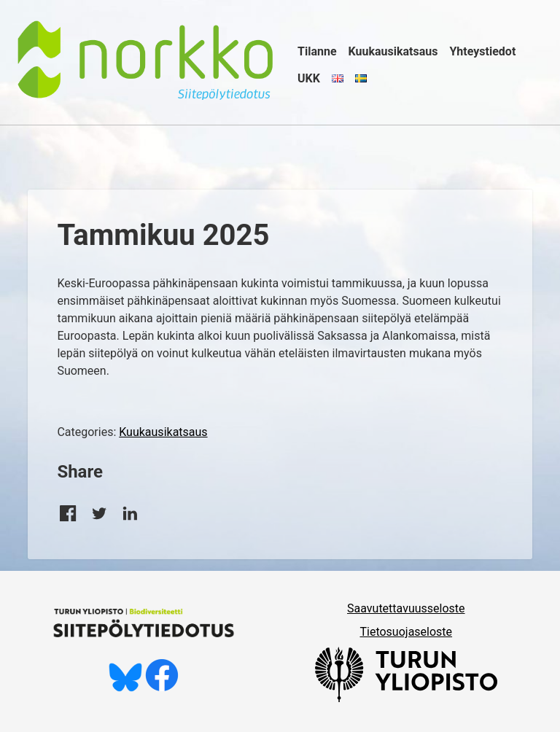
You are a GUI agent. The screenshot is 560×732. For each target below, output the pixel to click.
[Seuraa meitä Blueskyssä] (125, 688)
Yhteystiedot (482, 51)
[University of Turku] (406, 698)
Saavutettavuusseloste (406, 608)
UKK (309, 78)
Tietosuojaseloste (406, 632)
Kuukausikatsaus (393, 51)
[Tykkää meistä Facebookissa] (162, 688)
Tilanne (317, 51)
